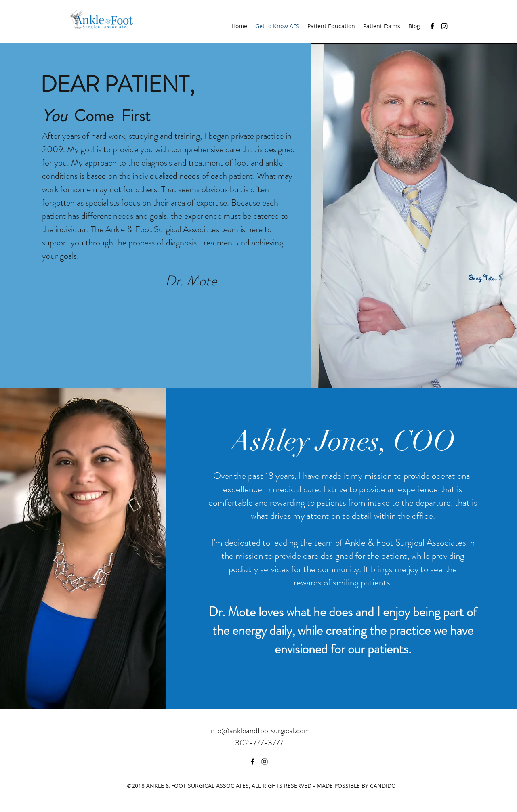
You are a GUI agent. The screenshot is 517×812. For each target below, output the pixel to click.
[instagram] (444, 26)
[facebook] (432, 26)
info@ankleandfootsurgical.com (260, 731)
